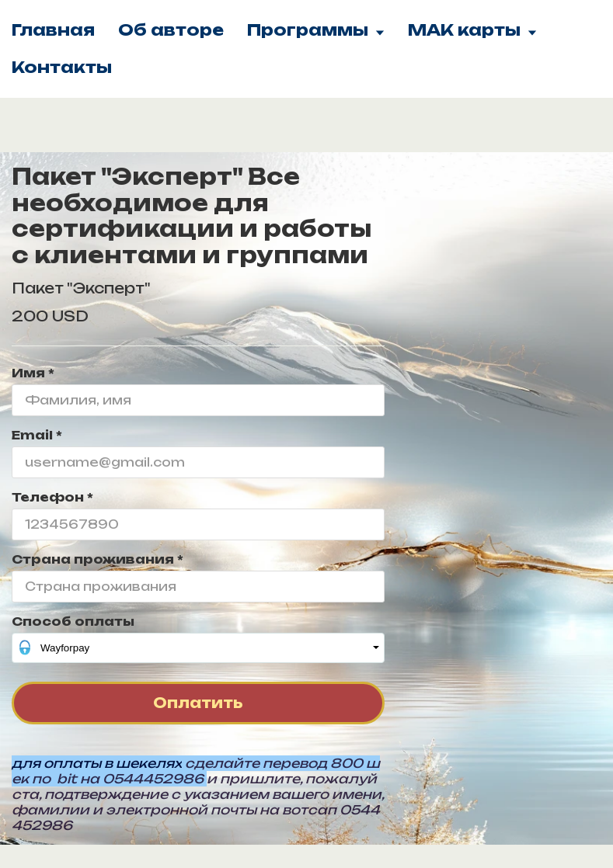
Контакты (62, 67)
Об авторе (171, 30)
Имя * (33, 373)
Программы (316, 30)
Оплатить (198, 703)
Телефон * (52, 497)
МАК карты (472, 30)
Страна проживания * (98, 559)
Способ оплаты (73, 621)
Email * (37, 435)
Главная (53, 30)
